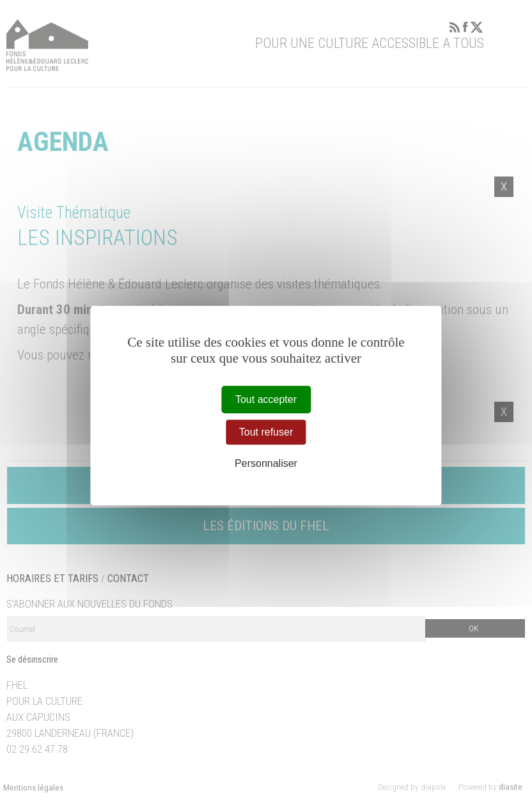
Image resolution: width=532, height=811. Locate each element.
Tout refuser (266, 432)
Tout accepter (266, 399)
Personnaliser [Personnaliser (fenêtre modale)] (266, 464)
